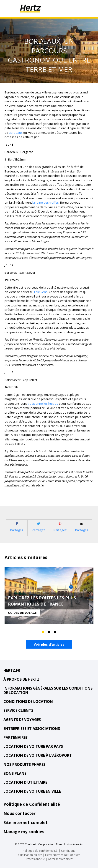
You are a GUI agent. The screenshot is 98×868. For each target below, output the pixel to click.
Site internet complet (26, 822)
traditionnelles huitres (43, 404)
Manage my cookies (24, 832)
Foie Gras (41, 292)
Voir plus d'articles (49, 644)
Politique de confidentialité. (40, 851)
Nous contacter (19, 813)
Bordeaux (16, 133)
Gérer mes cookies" (61, 859)
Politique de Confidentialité (32, 804)
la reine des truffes (46, 202)
